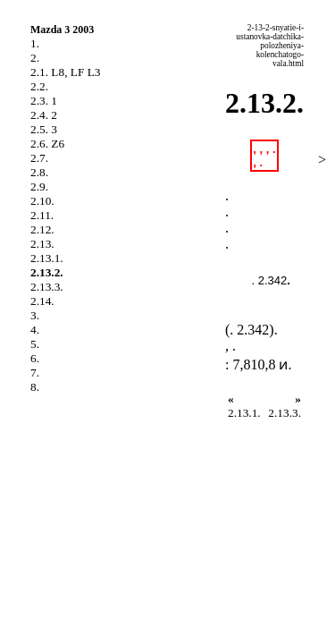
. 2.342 (270, 280)
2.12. (42, 229)
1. (35, 43)
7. (35, 373)
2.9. (39, 186)
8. (35, 387)
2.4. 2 (44, 115)
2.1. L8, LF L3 (66, 72)
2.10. (42, 201)
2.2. (39, 86)
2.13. (42, 244)
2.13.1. (47, 258)
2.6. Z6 (47, 144)
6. (35, 358)
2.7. (39, 158)
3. (35, 315)
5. (35, 344)
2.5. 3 (44, 129)
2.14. (42, 301)
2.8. (39, 172)
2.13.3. (47, 287)
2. (35, 58)
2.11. (42, 215)
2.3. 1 (44, 101)
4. (35, 330)
